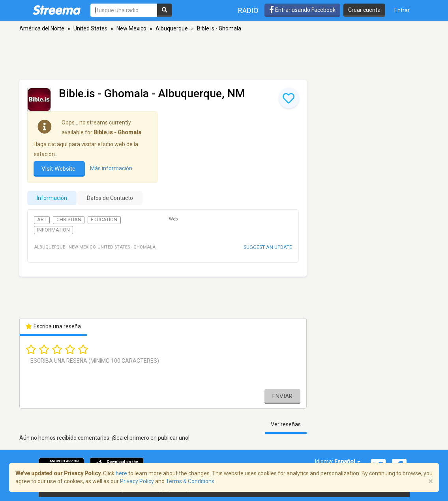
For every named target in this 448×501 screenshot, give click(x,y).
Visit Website (59, 169)
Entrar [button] (402, 10)
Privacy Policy (137, 481)
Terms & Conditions (190, 481)
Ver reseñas (286, 424)
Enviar (282, 396)
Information (53, 230)
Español (347, 461)
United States (90, 28)
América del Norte (42, 28)
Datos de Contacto (110, 198)
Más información (111, 168)
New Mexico (131, 28)
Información (52, 198)
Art (42, 220)
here (121, 473)
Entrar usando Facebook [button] (302, 10)
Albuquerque (172, 28)
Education (104, 220)
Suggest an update (268, 247)
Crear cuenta (364, 10)
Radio (248, 10)
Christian (69, 220)
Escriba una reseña (53, 326)
